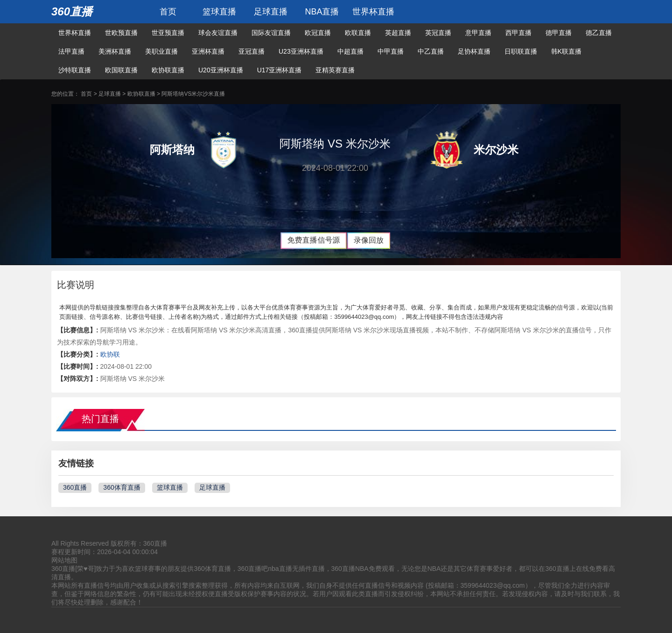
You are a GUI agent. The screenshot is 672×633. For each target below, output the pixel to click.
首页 (168, 12)
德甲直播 (559, 33)
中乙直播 (431, 51)
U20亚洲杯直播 (221, 70)
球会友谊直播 (218, 33)
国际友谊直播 (271, 33)
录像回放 (369, 240)
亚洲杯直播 (208, 51)
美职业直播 (161, 51)
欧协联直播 (168, 70)
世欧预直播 (121, 33)
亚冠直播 (252, 51)
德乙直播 (599, 33)
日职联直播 (521, 51)
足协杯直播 (474, 51)
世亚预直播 (168, 33)
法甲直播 (71, 51)
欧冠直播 (318, 33)
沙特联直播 (75, 70)
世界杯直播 (373, 12)
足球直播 (271, 12)
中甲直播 (391, 51)
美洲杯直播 (115, 51)
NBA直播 (322, 12)
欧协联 (110, 354)
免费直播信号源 (313, 240)
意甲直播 (478, 33)
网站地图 (64, 560)
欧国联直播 (121, 70)
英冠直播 (438, 33)
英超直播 (398, 33)
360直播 (72, 11)
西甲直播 (518, 33)
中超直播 (350, 51)
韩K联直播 (566, 51)
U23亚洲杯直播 (301, 51)
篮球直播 (219, 12)
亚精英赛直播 (335, 70)
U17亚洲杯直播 (280, 70)
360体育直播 (122, 487)
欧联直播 (358, 33)
